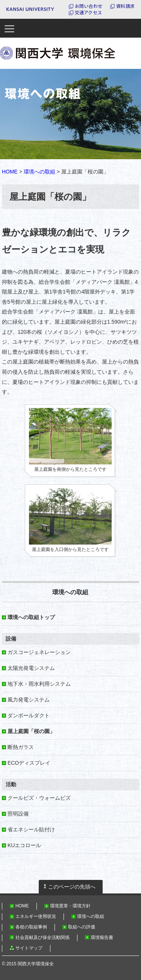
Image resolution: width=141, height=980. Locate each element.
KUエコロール (24, 845)
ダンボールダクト (29, 715)
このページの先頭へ (72, 887)
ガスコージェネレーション (39, 652)
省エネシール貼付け (31, 829)
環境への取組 (39, 172)
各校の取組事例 (31, 927)
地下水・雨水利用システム (39, 684)
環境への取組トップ (31, 617)
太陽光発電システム (31, 668)
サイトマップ (29, 948)
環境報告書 (102, 937)
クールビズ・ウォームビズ (39, 798)
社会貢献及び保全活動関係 (42, 937)
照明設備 (18, 814)
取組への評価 (82, 927)
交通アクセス (88, 12)
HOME (10, 172)
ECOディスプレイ (29, 763)
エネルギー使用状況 (36, 916)
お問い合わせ (89, 6)
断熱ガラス (21, 747)
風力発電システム (29, 700)
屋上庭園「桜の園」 (31, 731)
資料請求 (125, 6)
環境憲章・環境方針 (70, 906)
